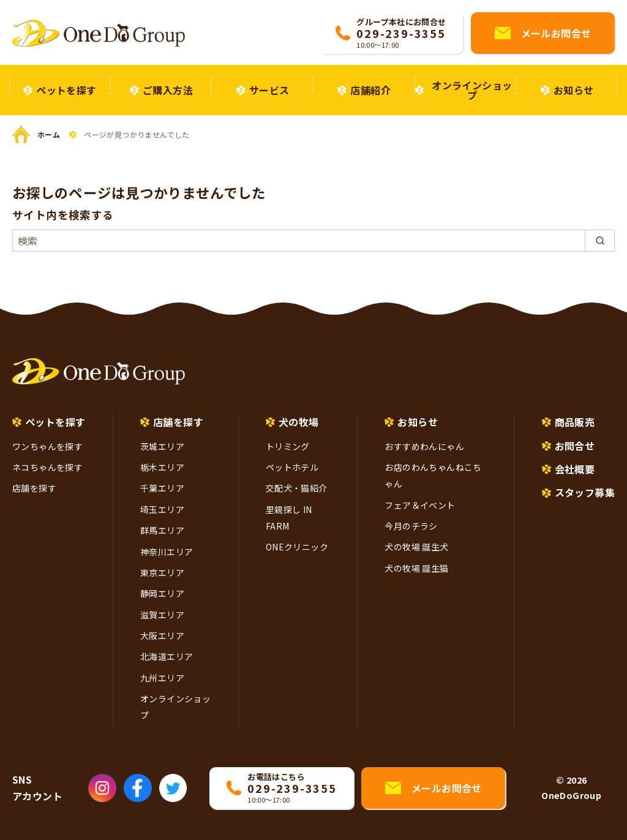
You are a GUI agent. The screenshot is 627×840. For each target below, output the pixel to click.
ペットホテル (292, 467)
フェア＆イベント (420, 505)
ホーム (49, 134)
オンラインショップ (472, 90)
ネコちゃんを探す (47, 467)
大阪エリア (162, 636)
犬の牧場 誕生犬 (416, 547)
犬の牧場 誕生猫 (416, 568)
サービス (269, 90)
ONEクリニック (297, 547)
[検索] (313, 241)
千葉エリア (162, 488)
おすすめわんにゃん (424, 446)
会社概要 (575, 469)
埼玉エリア (162, 509)
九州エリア (162, 678)
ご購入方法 (168, 90)
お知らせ (574, 90)
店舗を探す (34, 488)
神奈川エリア (167, 552)
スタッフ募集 (585, 492)
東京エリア (162, 572)
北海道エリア (167, 656)
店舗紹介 (370, 90)
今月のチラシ (411, 526)
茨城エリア (162, 446)
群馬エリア (162, 530)
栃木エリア (162, 467)
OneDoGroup (571, 795)
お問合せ (575, 446)
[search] (600, 241)
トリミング (288, 446)
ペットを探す (66, 90)
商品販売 (575, 422)
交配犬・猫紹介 (297, 488)
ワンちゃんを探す (47, 446)
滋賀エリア (162, 615)
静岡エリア (162, 593)
